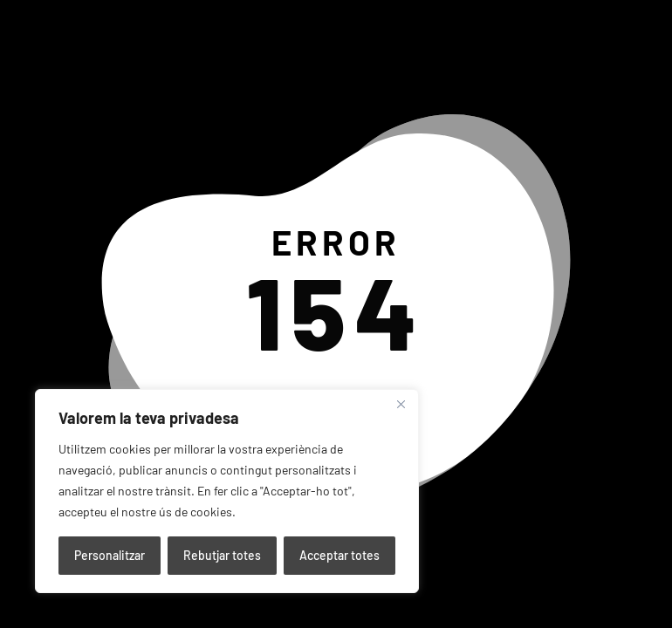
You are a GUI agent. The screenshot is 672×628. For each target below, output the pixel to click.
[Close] (401, 404)
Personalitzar (110, 555)
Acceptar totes (339, 555)
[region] (227, 491)
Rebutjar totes (222, 555)
